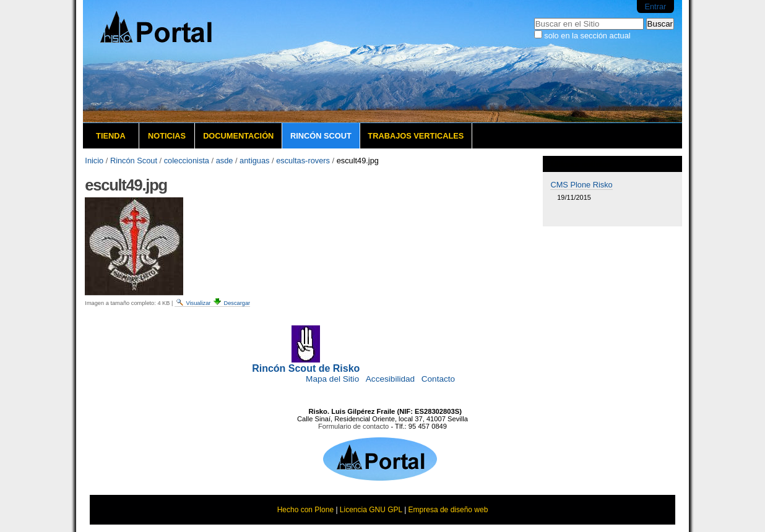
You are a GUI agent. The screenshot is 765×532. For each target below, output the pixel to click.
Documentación (238, 136)
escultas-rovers (303, 161)
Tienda (111, 136)
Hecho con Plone (305, 510)
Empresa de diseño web (448, 510)
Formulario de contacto (353, 426)
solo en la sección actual (587, 36)
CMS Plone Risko (581, 185)
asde (225, 161)
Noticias (167, 136)
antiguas (254, 161)
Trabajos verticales (416, 136)
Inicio (94, 161)
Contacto (438, 379)
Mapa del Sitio (332, 379)
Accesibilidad (390, 379)
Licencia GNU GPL (371, 510)
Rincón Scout (321, 136)
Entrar (655, 6)
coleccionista (187, 161)
